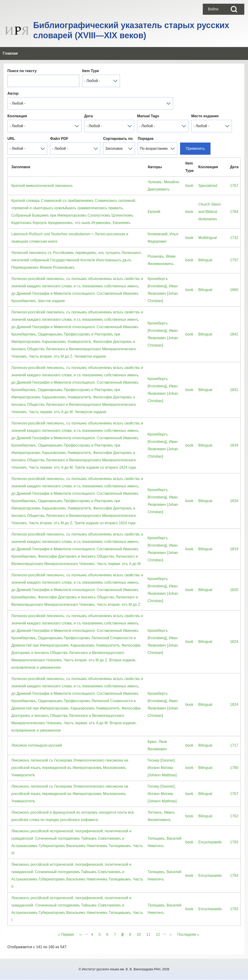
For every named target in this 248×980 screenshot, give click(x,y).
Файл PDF (59, 139)
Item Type (91, 71)
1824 (234, 642)
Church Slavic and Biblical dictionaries (210, 212)
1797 (234, 260)
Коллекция (17, 116)
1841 (234, 334)
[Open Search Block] (234, 9)
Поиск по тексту (22, 71)
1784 (234, 212)
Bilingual (205, 260)
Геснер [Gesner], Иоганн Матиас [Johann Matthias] (162, 768)
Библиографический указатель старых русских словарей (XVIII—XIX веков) (131, 30)
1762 (234, 816)
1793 (234, 842)
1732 (234, 238)
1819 (234, 549)
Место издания (205, 116)
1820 (234, 590)
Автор (13, 93)
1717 (234, 745)
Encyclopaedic (210, 842)
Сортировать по (118, 139)
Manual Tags (148, 116)
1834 (234, 445)
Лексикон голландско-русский (37, 745)
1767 (234, 186)
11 (150, 934)
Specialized (208, 186)
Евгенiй (154, 212)
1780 (234, 768)
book (189, 186)
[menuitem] (213, 9)
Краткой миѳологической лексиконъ (42, 186)
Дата (88, 116)
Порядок (146, 139)
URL (11, 139)
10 (140, 934)
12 (159, 934)
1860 (234, 290)
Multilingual (207, 238)
